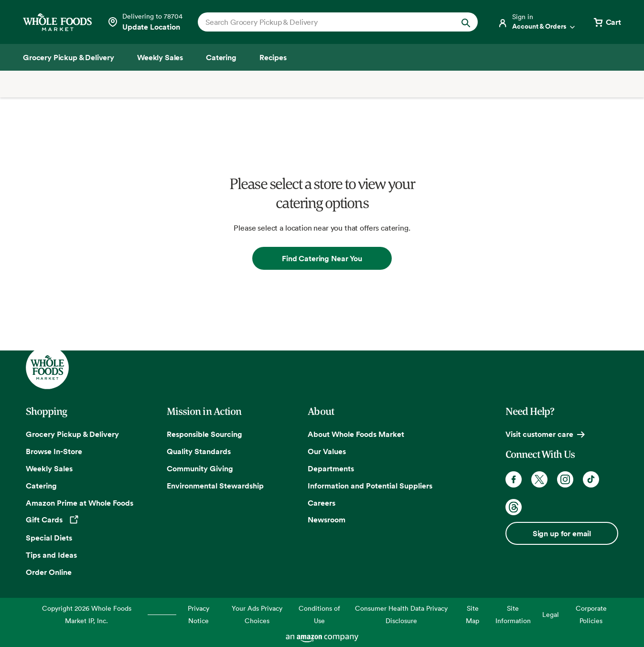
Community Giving (200, 468)
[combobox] (324, 22)
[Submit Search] (466, 22)
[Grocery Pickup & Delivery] (69, 57)
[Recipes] (273, 57)
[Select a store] (145, 22)
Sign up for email (562, 533)
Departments (331, 468)
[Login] (537, 22)
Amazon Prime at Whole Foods (80, 503)
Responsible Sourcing (204, 434)
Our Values (327, 451)
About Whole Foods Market (356, 434)
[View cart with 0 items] (607, 22)
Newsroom (327, 520)
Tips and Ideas (51, 555)
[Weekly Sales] (160, 57)
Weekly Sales (49, 468)
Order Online (49, 572)
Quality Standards (199, 451)
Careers (322, 503)
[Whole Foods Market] (57, 22)
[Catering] (221, 57)
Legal (551, 614)
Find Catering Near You (322, 258)
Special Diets (49, 538)
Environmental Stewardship (215, 486)
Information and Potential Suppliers (370, 486)
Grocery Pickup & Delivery (72, 434)
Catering (41, 486)
